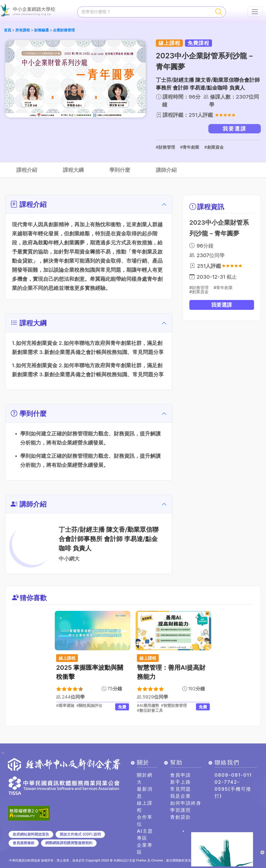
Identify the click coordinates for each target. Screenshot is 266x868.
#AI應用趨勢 (148, 706)
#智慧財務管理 (174, 706)
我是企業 (181, 796)
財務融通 (42, 30)
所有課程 (23, 30)
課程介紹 (27, 170)
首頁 (8, 30)
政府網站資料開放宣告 (31, 834)
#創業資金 (214, 147)
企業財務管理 (64, 30)
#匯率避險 (65, 706)
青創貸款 (181, 817)
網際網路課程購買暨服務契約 (69, 843)
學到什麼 (120, 170)
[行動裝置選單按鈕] (255, 12)
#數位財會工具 (150, 711)
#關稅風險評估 (89, 706)
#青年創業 (190, 147)
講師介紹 (166, 170)
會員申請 (181, 775)
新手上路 (181, 782)
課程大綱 (73, 170)
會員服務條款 (24, 843)
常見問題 (181, 789)
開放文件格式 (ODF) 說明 (80, 834)
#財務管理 (165, 147)
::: (4, 24)
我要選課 (235, 129)
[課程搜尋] (145, 12)
